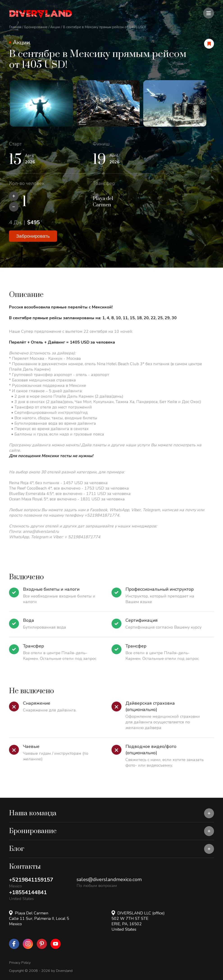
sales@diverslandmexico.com (109, 880)
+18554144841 (28, 892)
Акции (55, 27)
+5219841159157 (31, 880)
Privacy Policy (20, 963)
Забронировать (33, 236)
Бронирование (36, 27)
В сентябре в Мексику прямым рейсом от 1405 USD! (104, 27)
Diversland (64, 971)
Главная (15, 27)
